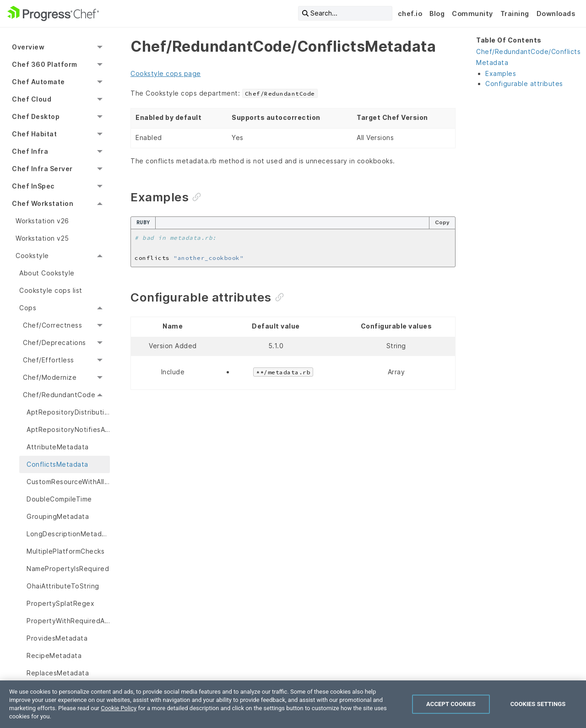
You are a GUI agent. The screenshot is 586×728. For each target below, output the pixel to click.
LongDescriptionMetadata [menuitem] (68, 534)
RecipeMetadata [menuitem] (54, 655)
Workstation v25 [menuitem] (42, 238)
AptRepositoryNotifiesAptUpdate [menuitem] (68, 429)
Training (515, 13)
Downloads (556, 13)
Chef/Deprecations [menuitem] (54, 342)
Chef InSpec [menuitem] (33, 186)
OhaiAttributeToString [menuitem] (63, 586)
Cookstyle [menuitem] (32, 256)
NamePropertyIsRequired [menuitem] (68, 569)
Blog (437, 13)
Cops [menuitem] (28, 308)
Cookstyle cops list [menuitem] (51, 290)
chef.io (410, 13)
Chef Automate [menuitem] (38, 82)
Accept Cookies (451, 704)
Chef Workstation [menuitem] (43, 203)
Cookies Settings (538, 704)
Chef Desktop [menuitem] (36, 116)
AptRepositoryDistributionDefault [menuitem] (68, 412)
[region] (293, 704)
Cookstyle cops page (166, 73)
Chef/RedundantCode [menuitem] (59, 395)
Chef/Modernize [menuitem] (50, 377)
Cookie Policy (119, 708)
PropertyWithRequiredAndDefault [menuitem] (68, 621)
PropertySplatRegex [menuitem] (60, 603)
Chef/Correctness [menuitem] (52, 325)
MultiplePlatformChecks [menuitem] (65, 551)
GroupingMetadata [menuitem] (58, 516)
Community (472, 13)
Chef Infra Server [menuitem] (42, 169)
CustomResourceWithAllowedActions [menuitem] (68, 482)
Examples (501, 73)
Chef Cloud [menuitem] (32, 99)
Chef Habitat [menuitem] (34, 134)
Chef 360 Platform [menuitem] (45, 64)
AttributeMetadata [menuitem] (58, 447)
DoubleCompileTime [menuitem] (59, 499)
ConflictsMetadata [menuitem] (57, 464)
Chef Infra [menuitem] (30, 151)
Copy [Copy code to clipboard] (442, 222)
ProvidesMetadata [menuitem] (57, 638)
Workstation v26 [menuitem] (42, 221)
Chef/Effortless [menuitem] (49, 360)
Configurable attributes (524, 84)
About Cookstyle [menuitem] (47, 273)
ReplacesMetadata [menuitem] (58, 673)
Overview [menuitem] (28, 47)
